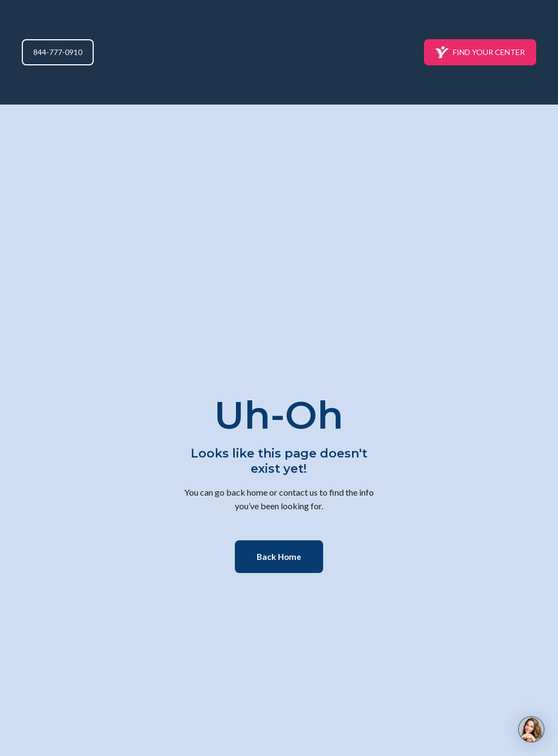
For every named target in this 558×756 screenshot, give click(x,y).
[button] (58, 52)
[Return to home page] (279, 52)
